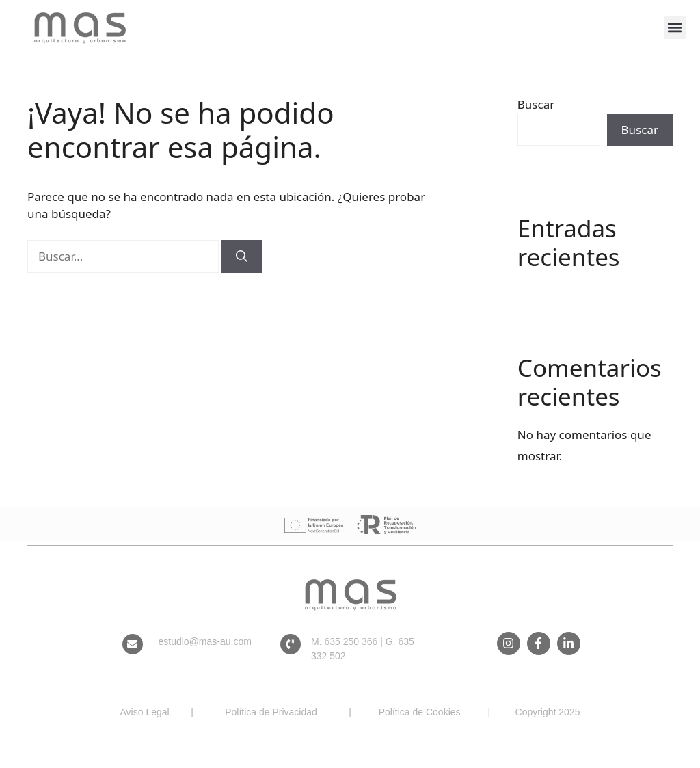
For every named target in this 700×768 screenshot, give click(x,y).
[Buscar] (242, 256)
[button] (675, 28)
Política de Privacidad (271, 712)
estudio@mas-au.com (205, 641)
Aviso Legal (145, 712)
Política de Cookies (420, 712)
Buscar (536, 104)
